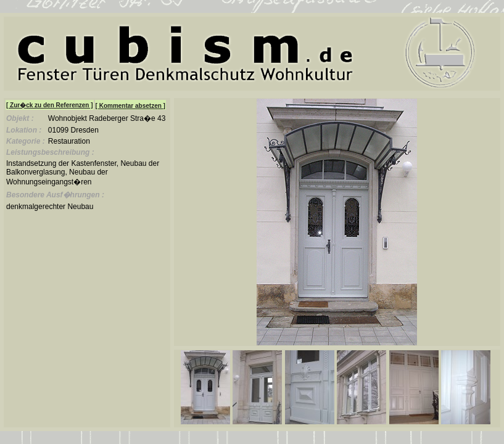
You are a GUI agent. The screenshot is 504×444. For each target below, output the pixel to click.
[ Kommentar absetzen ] (130, 106)
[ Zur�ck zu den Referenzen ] (50, 105)
